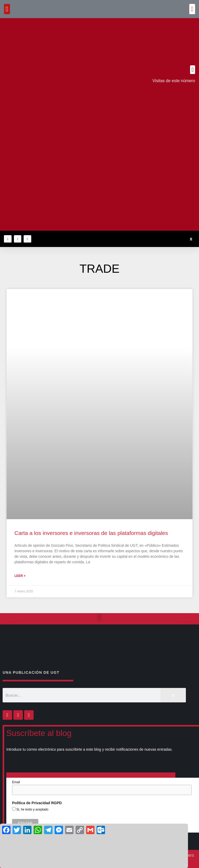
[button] (192, 9)
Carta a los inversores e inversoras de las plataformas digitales (91, 533)
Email (16, 782)
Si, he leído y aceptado (32, 809)
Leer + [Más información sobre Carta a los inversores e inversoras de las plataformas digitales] (20, 576)
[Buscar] (173, 695)
